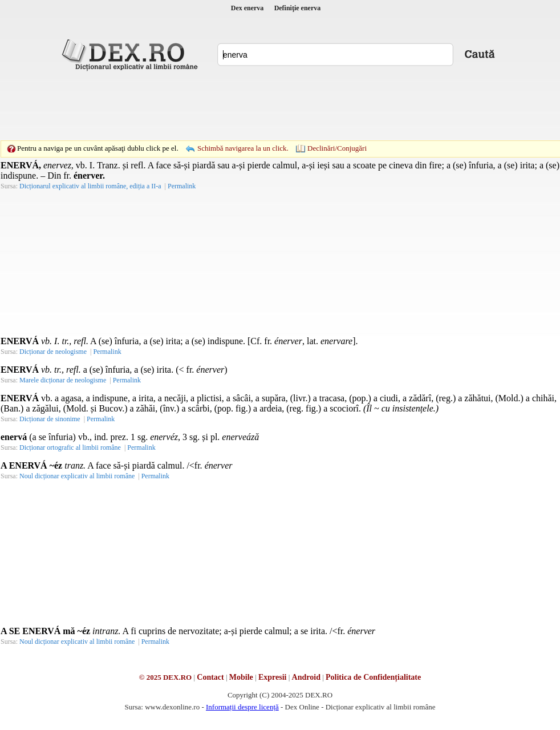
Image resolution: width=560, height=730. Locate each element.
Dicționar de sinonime (50, 419)
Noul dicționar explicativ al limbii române (77, 476)
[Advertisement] (201, 94)
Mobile (241, 677)
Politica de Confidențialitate (373, 677)
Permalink (182, 186)
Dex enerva (247, 8)
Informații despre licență (242, 707)
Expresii (273, 677)
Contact (210, 677)
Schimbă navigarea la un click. (243, 148)
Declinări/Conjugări (337, 148)
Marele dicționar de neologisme (63, 380)
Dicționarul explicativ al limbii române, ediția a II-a (90, 186)
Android (306, 677)
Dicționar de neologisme (53, 352)
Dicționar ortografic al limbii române (70, 447)
